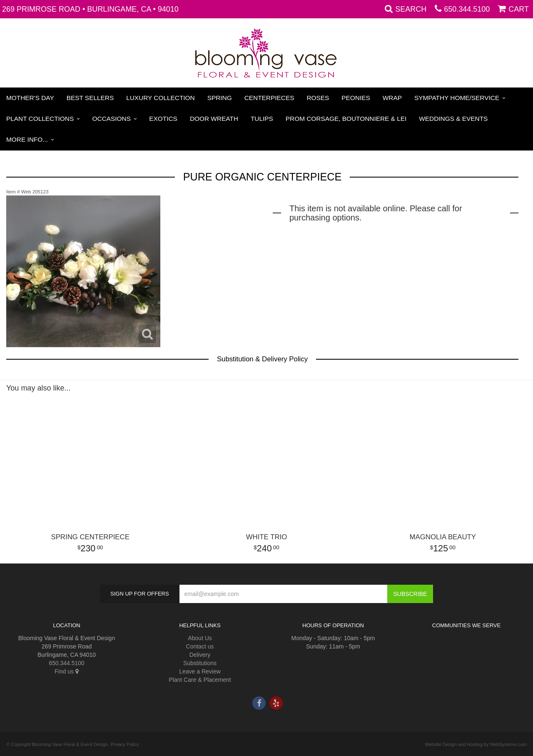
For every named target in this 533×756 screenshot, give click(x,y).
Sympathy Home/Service (457, 98)
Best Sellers (90, 98)
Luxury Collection (161, 98)
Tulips (262, 119)
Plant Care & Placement (200, 680)
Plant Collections (40, 119)
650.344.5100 (467, 9)
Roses (318, 98)
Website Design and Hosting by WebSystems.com (476, 744)
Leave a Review (200, 671)
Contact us (200, 646)
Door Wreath (214, 119)
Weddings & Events (453, 119)
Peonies (356, 98)
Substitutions (200, 663)
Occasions (112, 119)
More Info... (27, 139)
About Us (200, 638)
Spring (220, 98)
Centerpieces (269, 98)
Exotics (163, 119)
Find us (67, 671)
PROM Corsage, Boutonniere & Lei (346, 119)
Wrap (392, 98)
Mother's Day (30, 98)
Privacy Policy (125, 744)
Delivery (200, 655)
